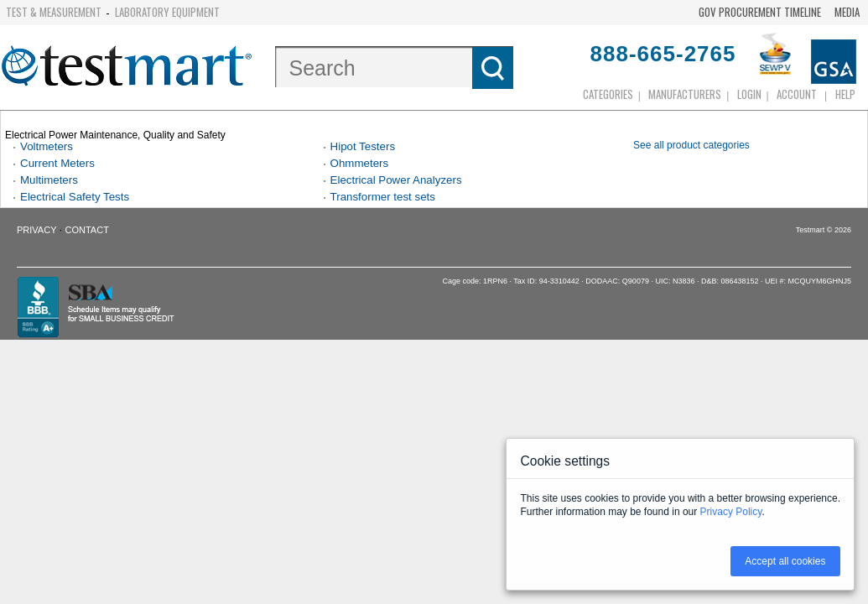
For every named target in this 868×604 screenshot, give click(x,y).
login (749, 94)
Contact (87, 230)
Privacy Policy (731, 512)
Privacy (36, 230)
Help (845, 94)
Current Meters (57, 163)
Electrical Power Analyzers (396, 180)
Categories (608, 94)
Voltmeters (47, 146)
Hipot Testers (363, 146)
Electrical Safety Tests (75, 197)
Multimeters (49, 180)
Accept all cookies (785, 561)
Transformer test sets (383, 197)
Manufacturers (685, 94)
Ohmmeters (360, 163)
